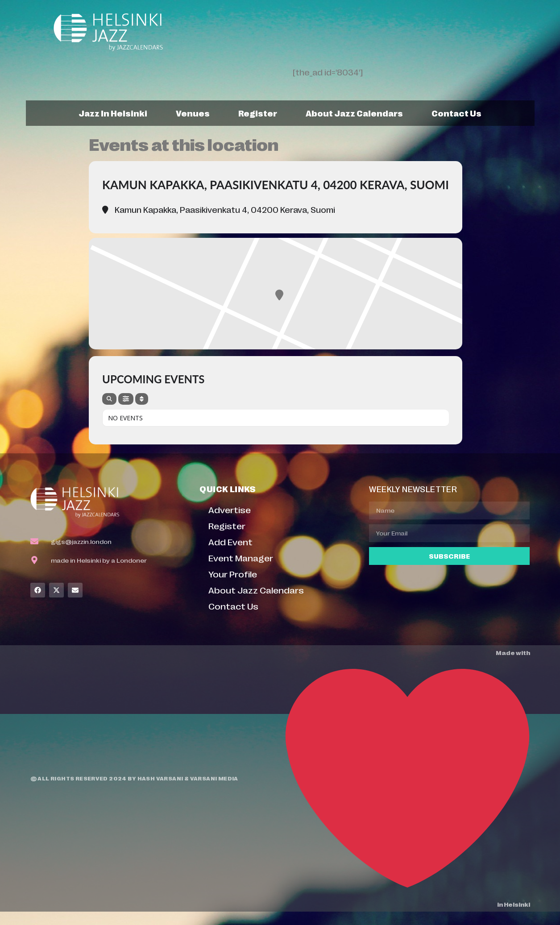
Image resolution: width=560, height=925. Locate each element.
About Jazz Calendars (354, 113)
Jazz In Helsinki (113, 113)
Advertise (230, 509)
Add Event (230, 541)
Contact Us (456, 113)
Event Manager (241, 558)
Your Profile (233, 574)
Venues (193, 113)
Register (258, 113)
